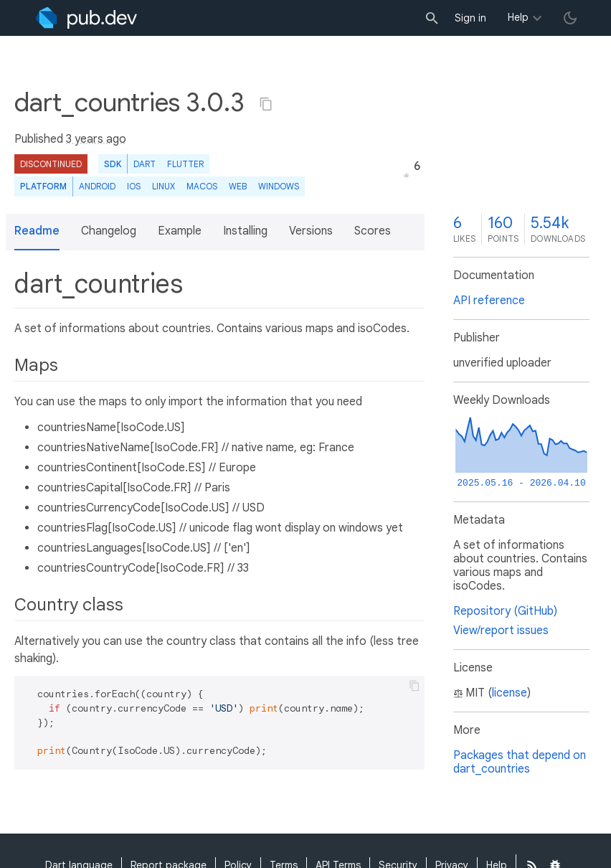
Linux (164, 186)
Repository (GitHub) (505, 611)
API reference (489, 301)
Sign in (470, 18)
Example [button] (180, 231)
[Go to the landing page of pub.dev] (86, 18)
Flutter (185, 164)
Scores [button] (373, 231)
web (238, 186)
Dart (145, 164)
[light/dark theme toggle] (570, 18)
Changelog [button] (109, 231)
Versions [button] (311, 231)
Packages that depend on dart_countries (520, 762)
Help (518, 17)
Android (97, 186)
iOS (134, 186)
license (510, 693)
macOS (202, 186)
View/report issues (501, 631)
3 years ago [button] (96, 139)
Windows (279, 186)
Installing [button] (245, 231)
